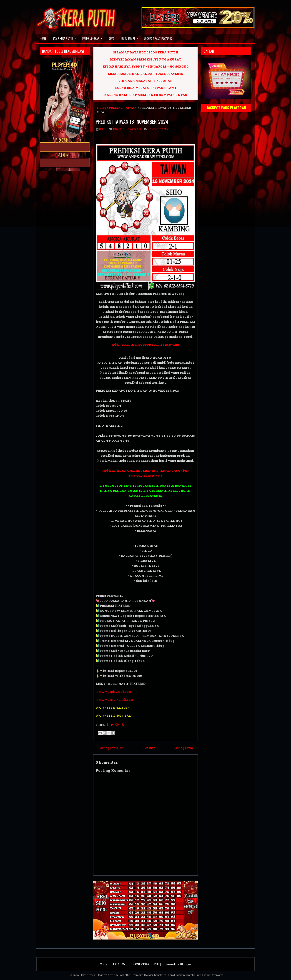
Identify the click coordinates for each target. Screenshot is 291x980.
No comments (158, 129)
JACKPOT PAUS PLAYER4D (158, 38)
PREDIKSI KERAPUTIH (142, 964)
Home (43, 38)
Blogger (186, 964)
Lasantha (125, 975)
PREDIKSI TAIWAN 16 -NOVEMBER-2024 (132, 121)
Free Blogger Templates (209, 975)
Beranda (149, 748)
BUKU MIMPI (131, 37)
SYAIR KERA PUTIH (66, 37)
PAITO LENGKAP (94, 37)
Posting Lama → (185, 748)
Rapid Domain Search (181, 975)
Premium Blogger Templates (149, 975)
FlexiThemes (87, 975)
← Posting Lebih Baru (110, 748)
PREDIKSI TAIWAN (123, 108)
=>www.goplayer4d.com (113, 692)
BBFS (112, 38)
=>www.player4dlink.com (114, 700)
